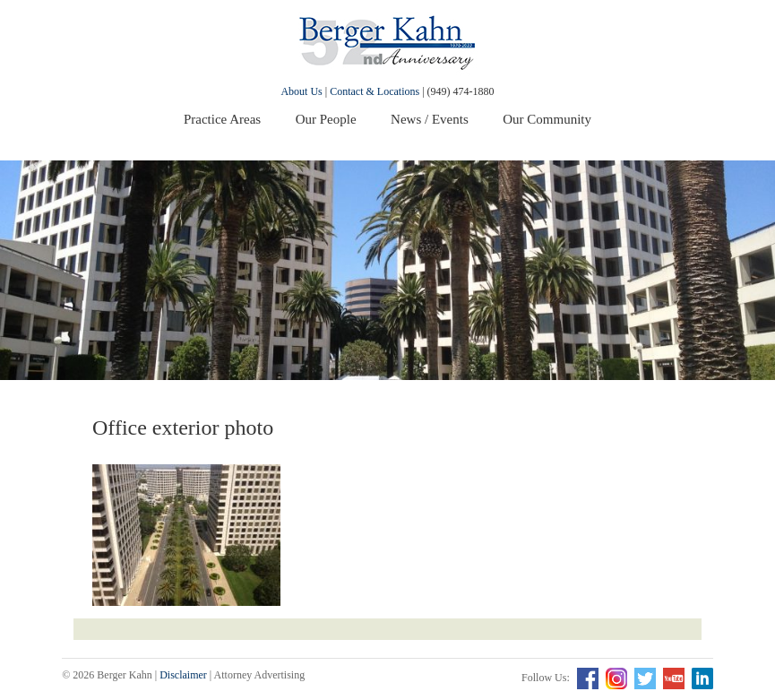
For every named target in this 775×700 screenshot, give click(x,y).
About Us (301, 91)
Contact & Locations (375, 91)
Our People (326, 119)
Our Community (547, 119)
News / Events (430, 119)
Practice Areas (222, 119)
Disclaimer (183, 675)
